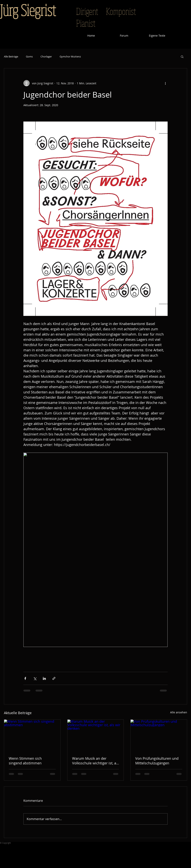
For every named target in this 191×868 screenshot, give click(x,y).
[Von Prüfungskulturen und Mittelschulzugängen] (159, 735)
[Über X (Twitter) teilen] (35, 678)
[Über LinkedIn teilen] (44, 678)
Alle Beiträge (11, 57)
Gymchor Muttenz (70, 57)
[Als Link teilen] (54, 678)
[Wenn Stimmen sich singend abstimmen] (32, 735)
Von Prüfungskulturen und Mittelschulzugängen (157, 761)
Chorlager (46, 57)
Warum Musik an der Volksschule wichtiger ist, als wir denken (95, 761)
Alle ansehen (179, 712)
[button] (182, 56)
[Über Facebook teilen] (25, 678)
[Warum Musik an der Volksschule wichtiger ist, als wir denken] (96, 735)
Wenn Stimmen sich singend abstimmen (25, 761)
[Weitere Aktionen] (165, 83)
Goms (29, 57)
